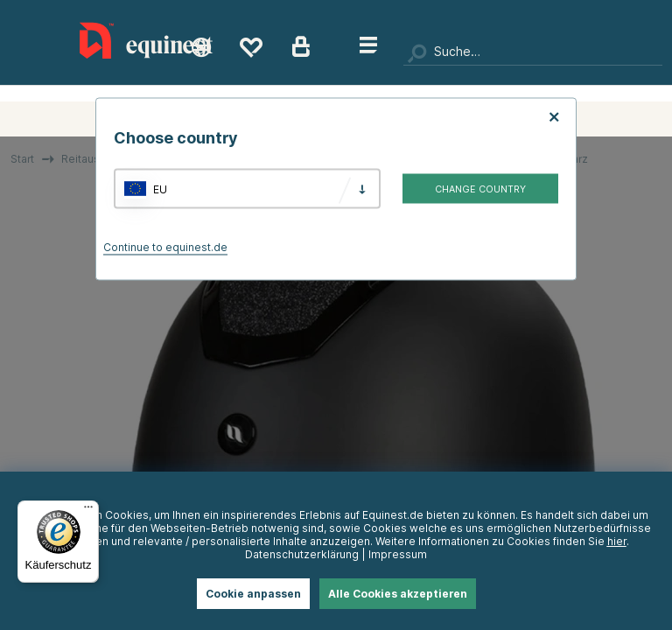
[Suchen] (533, 52)
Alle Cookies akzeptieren (398, 594)
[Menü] (88, 511)
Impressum (398, 554)
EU (160, 189)
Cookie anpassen (253, 594)
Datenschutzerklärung (302, 554)
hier (617, 541)
